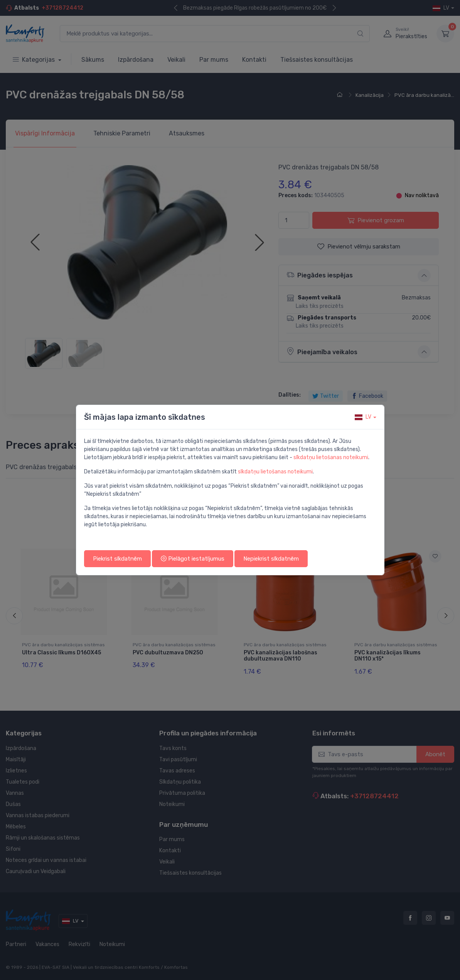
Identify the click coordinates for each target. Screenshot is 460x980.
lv (363, 417)
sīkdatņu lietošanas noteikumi (331, 457)
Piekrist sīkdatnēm (117, 559)
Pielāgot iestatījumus (193, 559)
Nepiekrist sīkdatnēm (271, 559)
